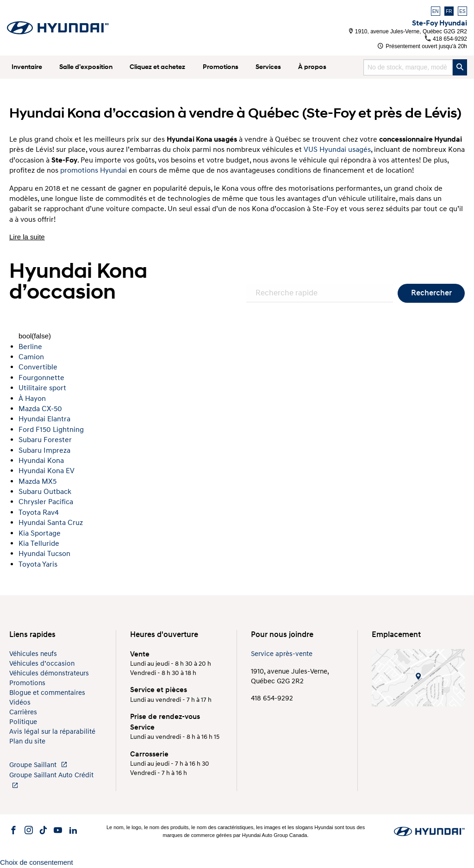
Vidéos (20, 703)
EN (436, 11)
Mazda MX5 (37, 481)
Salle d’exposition (86, 67)
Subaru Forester (45, 440)
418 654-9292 (446, 39)
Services (268, 67)
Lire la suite (27, 237)
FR (449, 11)
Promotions (221, 67)
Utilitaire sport (42, 388)
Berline (30, 347)
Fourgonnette (41, 378)
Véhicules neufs (33, 654)
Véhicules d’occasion (42, 664)
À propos (312, 67)
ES (462, 11)
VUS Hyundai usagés (337, 150)
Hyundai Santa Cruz (51, 523)
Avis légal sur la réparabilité (52, 732)
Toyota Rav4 (39, 512)
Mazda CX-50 (40, 409)
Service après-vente (282, 654)
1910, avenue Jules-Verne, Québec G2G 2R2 (408, 31)
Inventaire (27, 67)
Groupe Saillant (38, 765)
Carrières (23, 712)
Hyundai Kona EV (47, 471)
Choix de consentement (37, 862)
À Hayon (32, 399)
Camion (31, 357)
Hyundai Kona (41, 461)
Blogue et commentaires (47, 693)
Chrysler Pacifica (46, 502)
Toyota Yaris (38, 564)
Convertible (38, 367)
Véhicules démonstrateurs (49, 673)
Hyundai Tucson (44, 554)
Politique (23, 722)
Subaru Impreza (44, 450)
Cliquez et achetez (157, 67)
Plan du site (27, 741)
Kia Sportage (40, 533)
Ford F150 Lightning (51, 430)
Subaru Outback (45, 492)
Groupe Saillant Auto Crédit (51, 780)
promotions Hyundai (94, 170)
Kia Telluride (39, 543)
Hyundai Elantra (44, 419)
